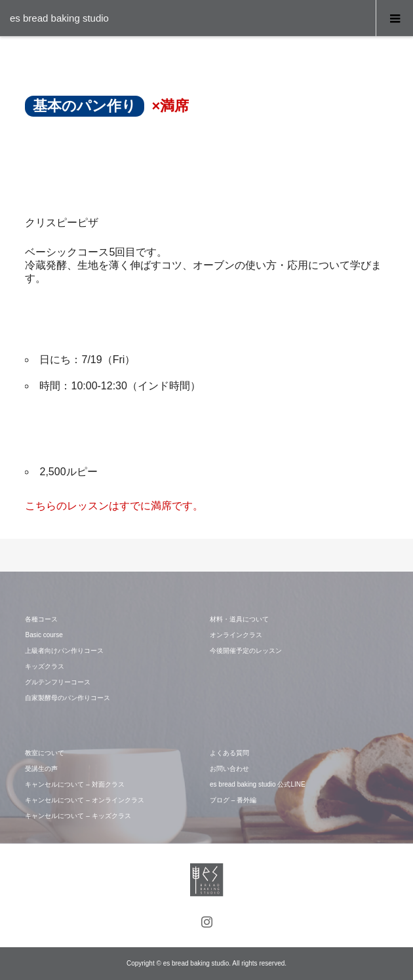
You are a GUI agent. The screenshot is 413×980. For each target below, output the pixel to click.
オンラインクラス (236, 635)
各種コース (41, 619)
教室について (45, 753)
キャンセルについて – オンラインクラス (84, 800)
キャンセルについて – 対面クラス (74, 784)
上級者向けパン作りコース (64, 651)
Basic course (44, 635)
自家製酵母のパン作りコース (68, 698)
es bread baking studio (59, 18)
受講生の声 (41, 769)
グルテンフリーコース (58, 682)
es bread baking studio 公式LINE (258, 784)
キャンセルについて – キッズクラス (78, 816)
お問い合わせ (229, 769)
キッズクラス (45, 666)
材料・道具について (239, 619)
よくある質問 (229, 753)
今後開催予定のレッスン (246, 651)
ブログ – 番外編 (233, 800)
